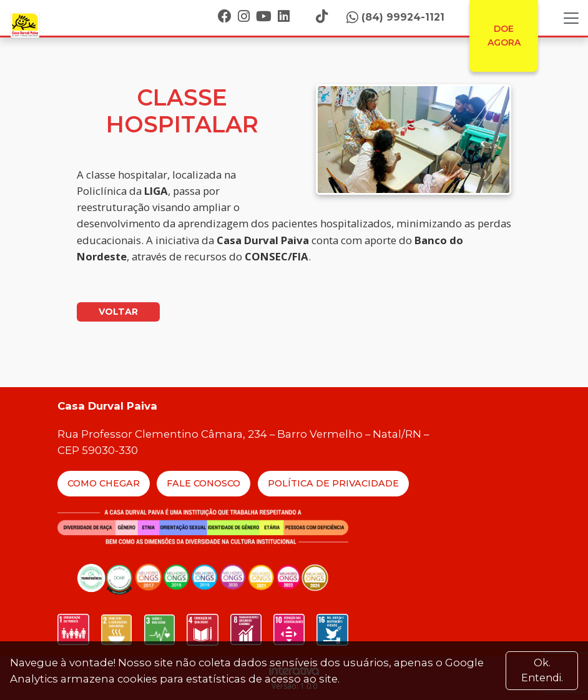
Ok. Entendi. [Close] (542, 670)
